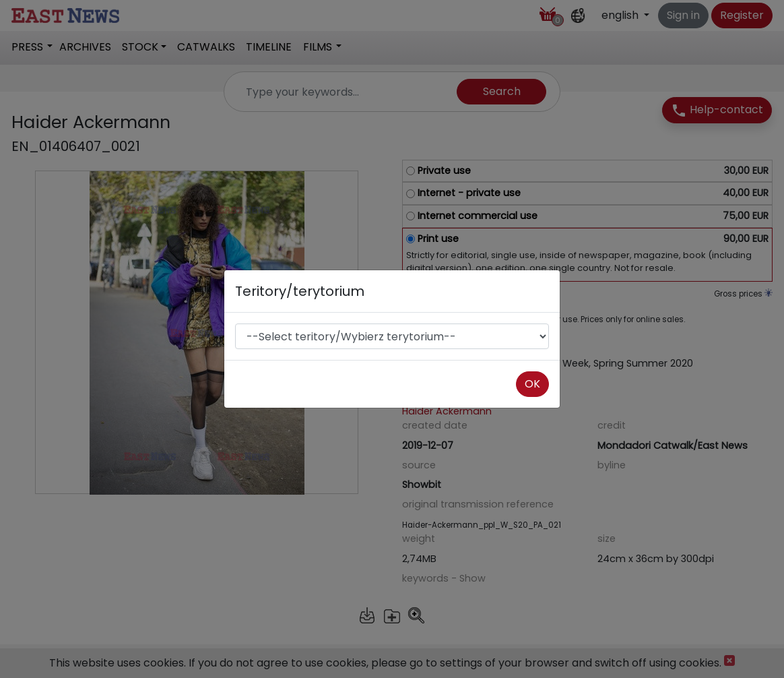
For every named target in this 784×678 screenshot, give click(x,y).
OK (532, 384)
